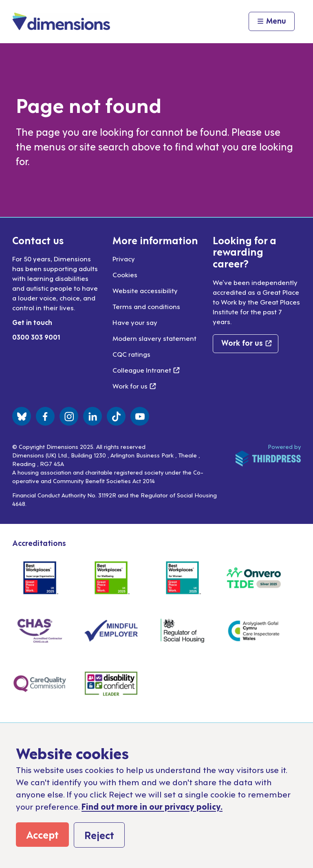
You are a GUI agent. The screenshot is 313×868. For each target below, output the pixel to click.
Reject (99, 835)
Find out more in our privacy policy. (152, 806)
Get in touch (32, 322)
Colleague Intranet (146, 370)
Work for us (134, 386)
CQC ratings (131, 354)
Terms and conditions (146, 306)
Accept (42, 834)
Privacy (124, 258)
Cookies (125, 274)
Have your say (135, 322)
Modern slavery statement (154, 338)
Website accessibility (145, 290)
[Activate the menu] (272, 22)
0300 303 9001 (36, 337)
